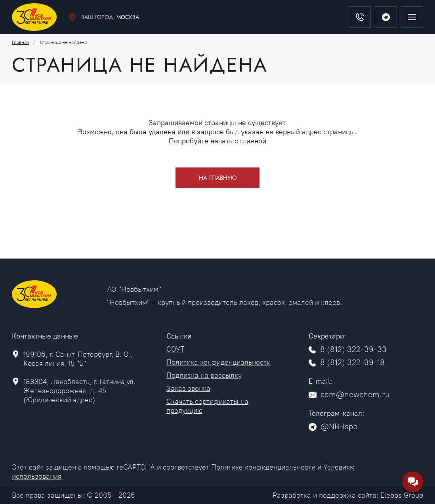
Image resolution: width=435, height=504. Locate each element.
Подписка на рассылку (204, 375)
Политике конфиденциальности (263, 467)
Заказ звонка (188, 388)
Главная (20, 42)
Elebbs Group (402, 495)
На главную (218, 178)
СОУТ (175, 349)
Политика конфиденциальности (218, 362)
